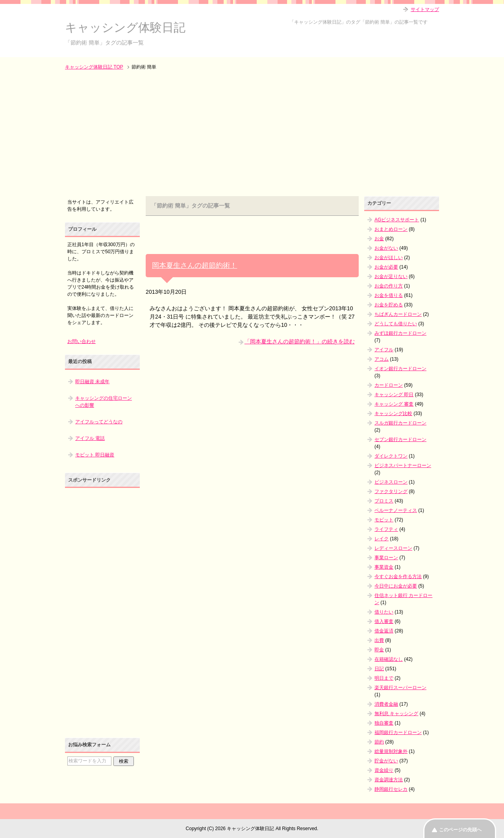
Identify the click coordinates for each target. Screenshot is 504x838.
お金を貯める (389, 305)
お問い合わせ (82, 341)
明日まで (384, 678)
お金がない (386, 248)
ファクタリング (391, 491)
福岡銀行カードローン (398, 732)
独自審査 (384, 723)
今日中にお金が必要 (396, 586)
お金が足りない (391, 276)
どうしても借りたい (396, 324)
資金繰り (384, 770)
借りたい (384, 612)
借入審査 (384, 621)
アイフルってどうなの (99, 422)
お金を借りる (389, 295)
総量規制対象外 (391, 751)
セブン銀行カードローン (400, 439)
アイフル (384, 350)
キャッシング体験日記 (125, 27)
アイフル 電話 (90, 438)
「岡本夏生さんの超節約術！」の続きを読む (300, 341)
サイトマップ (425, 9)
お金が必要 (386, 267)
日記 (379, 669)
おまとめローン (391, 229)
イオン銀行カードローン (400, 369)
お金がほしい (389, 258)
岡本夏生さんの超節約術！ (195, 265)
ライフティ (386, 529)
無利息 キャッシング (396, 714)
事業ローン (386, 558)
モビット (384, 520)
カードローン (389, 385)
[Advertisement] (252, 134)
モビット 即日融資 (95, 455)
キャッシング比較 (393, 413)
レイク (382, 539)
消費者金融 (386, 704)
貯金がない (386, 761)
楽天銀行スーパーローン (400, 688)
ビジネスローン (391, 482)
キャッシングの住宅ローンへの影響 (104, 402)
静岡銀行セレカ (391, 789)
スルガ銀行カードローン (400, 423)
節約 (379, 742)
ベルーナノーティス (396, 510)
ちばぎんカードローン (398, 314)
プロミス (384, 501)
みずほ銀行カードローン (400, 333)
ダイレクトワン (391, 456)
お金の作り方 (389, 286)
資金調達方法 (389, 780)
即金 (379, 650)
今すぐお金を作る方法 (398, 577)
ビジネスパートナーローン (403, 465)
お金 (379, 239)
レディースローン (393, 548)
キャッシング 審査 (394, 404)
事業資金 (384, 567)
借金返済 (384, 631)
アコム (382, 359)
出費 (379, 640)
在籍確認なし (389, 659)
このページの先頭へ (460, 830)
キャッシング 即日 (394, 395)
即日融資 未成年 (92, 382)
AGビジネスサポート (397, 220)
